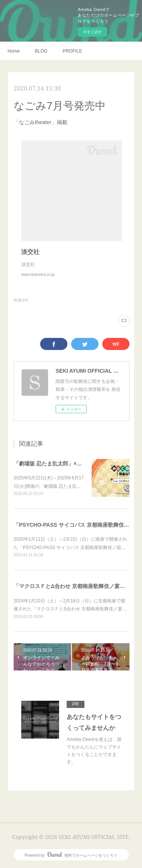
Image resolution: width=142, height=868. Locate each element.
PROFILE (72, 51)
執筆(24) (21, 300)
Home (14, 51)
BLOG (41, 51)
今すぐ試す (92, 32)
